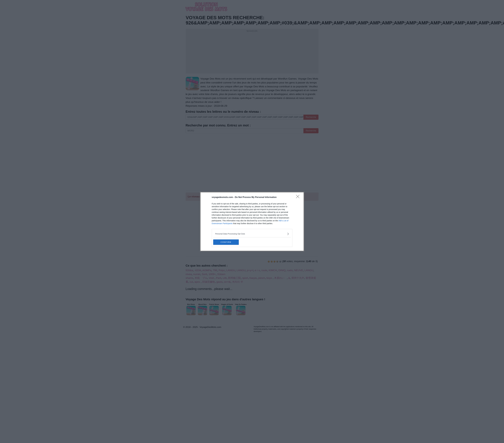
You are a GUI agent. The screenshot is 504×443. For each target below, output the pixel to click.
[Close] (299, 197)
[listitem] (252, 234)
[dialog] (252, 222)
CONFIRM (226, 242)
